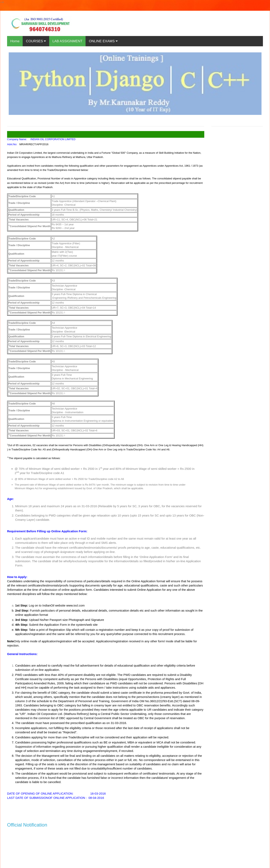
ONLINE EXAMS (103, 41)
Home (15, 41)
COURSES (36, 41)
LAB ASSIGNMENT (67, 41)
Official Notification (27, 825)
